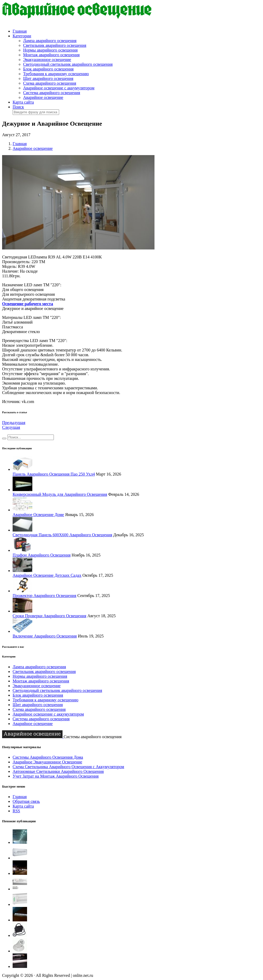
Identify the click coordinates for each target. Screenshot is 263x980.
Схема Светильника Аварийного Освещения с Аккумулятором (68, 767)
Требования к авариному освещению (56, 74)
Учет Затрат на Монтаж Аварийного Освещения (56, 776)
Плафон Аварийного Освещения (42, 555)
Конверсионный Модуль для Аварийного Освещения (60, 494)
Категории (22, 36)
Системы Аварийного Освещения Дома (48, 757)
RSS (16, 811)
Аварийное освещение (43, 97)
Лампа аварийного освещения (50, 41)
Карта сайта (23, 102)
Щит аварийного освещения (48, 78)
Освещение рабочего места (28, 304)
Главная (20, 31)
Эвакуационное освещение (47, 60)
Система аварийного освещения (52, 93)
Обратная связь (26, 801)
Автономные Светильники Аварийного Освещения (58, 771)
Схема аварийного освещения (50, 83)
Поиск (18, 107)
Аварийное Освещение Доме (38, 515)
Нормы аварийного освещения (50, 50)
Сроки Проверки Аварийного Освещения (49, 616)
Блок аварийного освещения (48, 69)
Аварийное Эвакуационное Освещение (47, 762)
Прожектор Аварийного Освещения (44, 596)
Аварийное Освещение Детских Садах (47, 575)
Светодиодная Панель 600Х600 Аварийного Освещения (62, 535)
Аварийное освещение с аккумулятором (59, 88)
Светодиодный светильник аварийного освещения (68, 64)
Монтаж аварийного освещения (51, 55)
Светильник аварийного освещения (55, 45)
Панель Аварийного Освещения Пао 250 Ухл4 (54, 474)
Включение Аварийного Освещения (45, 636)
